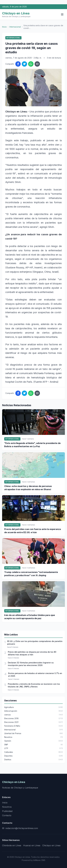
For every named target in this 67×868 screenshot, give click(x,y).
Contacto (7, 815)
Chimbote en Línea (12, 845)
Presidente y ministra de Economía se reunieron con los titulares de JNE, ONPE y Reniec (34, 685)
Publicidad (7, 811)
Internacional (15, 27)
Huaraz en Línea (32, 845)
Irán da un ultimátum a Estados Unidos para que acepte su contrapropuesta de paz (30, 617)
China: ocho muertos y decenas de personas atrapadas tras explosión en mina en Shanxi (28, 488)
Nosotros (7, 807)
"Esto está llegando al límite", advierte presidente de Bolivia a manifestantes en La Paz (32, 445)
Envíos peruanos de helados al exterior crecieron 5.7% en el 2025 (35, 675)
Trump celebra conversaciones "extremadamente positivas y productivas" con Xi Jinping (31, 574)
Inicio (4, 27)
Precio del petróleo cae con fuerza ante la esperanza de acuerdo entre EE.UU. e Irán (33, 531)
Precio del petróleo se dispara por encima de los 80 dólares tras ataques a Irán (32, 653)
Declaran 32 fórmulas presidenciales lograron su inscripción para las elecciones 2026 (31, 664)
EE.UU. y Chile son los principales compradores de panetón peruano (35, 643)
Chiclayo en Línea (51, 845)
